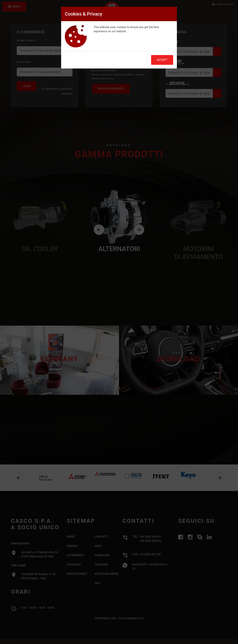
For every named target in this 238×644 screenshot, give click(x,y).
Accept (162, 60)
